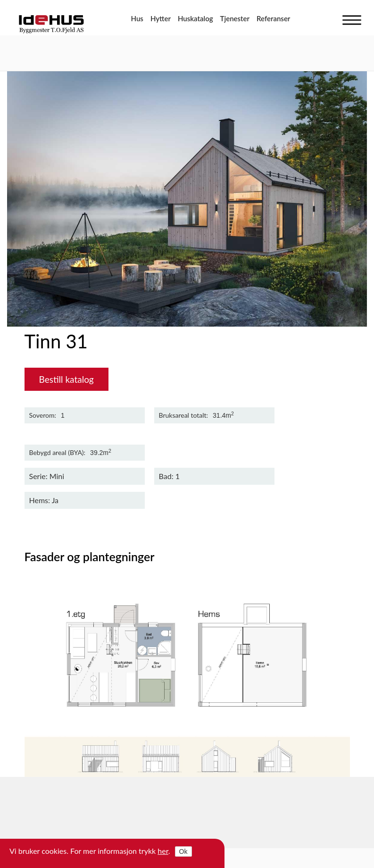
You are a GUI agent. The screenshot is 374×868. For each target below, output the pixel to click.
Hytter (161, 18)
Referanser (273, 18)
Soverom (42, 415)
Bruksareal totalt (183, 415)
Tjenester (235, 18)
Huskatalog (195, 18)
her (163, 851)
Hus (137, 18)
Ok (183, 851)
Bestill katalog (66, 379)
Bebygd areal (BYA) (57, 453)
